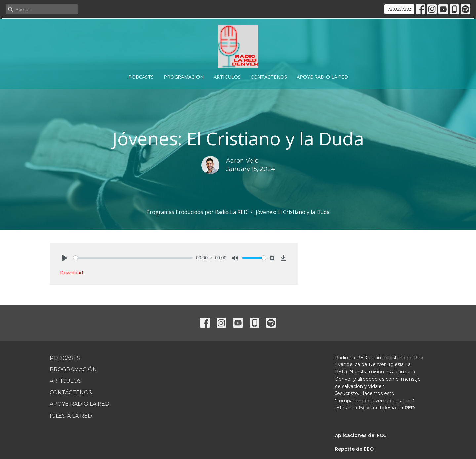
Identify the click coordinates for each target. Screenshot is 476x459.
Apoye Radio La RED (322, 77)
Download (72, 272)
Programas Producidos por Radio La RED (197, 212)
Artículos (227, 77)
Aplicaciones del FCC (361, 435)
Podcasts (141, 77)
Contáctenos (269, 77)
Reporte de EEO (354, 449)
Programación (184, 77)
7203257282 (399, 9)
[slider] (133, 258)
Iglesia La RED (71, 416)
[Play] (65, 258)
